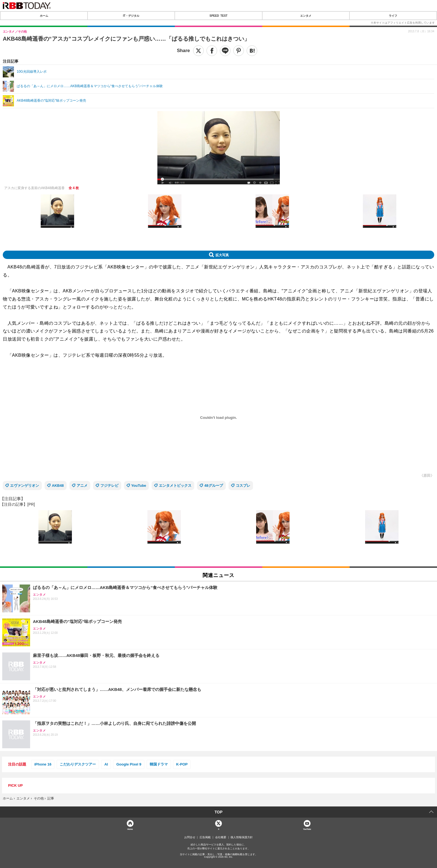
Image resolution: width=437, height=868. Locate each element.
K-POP (182, 764)
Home (130, 829)
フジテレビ (109, 486)
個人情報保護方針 (242, 837)
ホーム (44, 16)
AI (106, 764)
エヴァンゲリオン (25, 486)
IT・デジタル (131, 16)
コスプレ (243, 486)
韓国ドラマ (159, 764)
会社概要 (221, 837)
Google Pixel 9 (129, 764)
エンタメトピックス (175, 486)
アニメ (82, 486)
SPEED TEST (219, 16)
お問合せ (190, 837)
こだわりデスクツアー (78, 764)
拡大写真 (222, 255)
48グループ (213, 486)
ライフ (393, 16)
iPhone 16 (43, 764)
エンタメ (306, 16)
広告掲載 (205, 837)
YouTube (139, 486)
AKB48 (58, 486)
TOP (219, 812)
